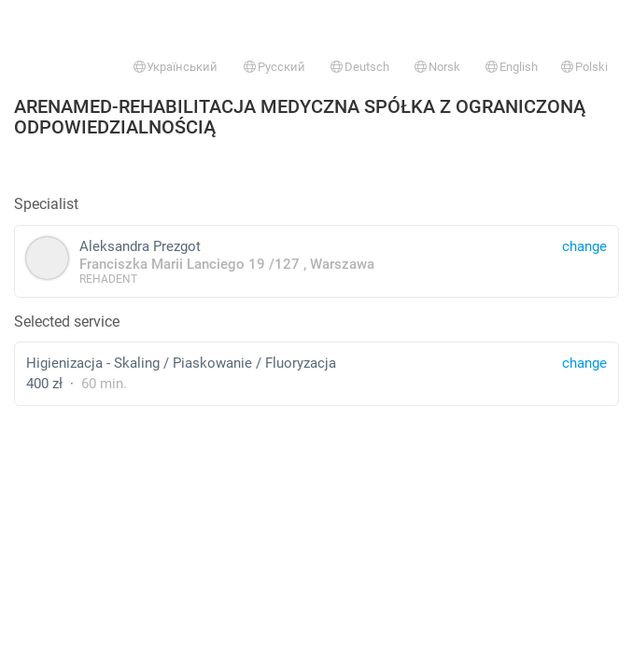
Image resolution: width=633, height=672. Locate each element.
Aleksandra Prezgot (316, 261)
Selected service (67, 322)
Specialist (46, 204)
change (584, 363)
